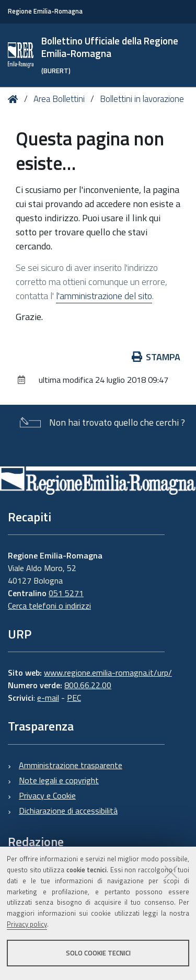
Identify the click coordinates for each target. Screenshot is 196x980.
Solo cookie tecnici (98, 953)
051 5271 (66, 593)
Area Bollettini (59, 99)
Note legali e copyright (59, 780)
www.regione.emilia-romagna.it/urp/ (108, 673)
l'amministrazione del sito (104, 296)
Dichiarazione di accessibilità (68, 811)
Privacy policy (27, 924)
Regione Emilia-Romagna (45, 11)
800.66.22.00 (88, 685)
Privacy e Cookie (47, 795)
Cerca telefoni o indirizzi (49, 606)
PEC (74, 698)
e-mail (48, 698)
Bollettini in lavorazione (142, 99)
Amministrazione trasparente (71, 765)
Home (15, 99)
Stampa (156, 357)
